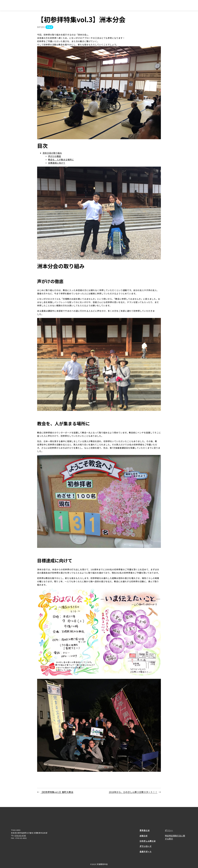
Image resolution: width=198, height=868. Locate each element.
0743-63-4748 (20, 835)
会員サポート (146, 851)
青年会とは (145, 830)
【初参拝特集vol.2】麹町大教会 (57, 792)
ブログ (49, 27)
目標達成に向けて (57, 163)
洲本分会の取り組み (52, 153)
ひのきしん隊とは (148, 841)
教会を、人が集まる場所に (61, 160)
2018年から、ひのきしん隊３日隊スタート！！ (133, 792)
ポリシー (169, 830)
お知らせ (144, 836)
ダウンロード (146, 846)
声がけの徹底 (55, 156)
